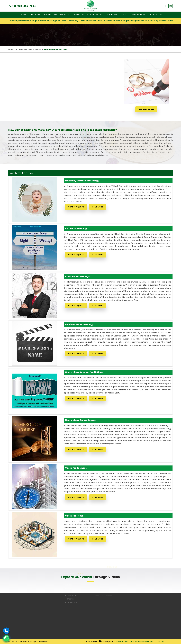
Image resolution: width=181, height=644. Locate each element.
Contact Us (156, 14)
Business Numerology (68, 21)
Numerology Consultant (89, 15)
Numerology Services (57, 15)
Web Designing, (123, 641)
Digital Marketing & (138, 641)
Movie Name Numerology (79, 324)
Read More (98, 207)
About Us (35, 14)
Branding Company (156, 641)
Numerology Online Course (161, 21)
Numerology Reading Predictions (132, 21)
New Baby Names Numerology (23, 21)
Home (23, 14)
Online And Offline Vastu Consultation (97, 21)
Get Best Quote (146, 109)
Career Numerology (47, 21)
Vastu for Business (76, 468)
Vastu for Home (74, 516)
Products (139, 15)
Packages (112, 14)
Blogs (125, 14)
